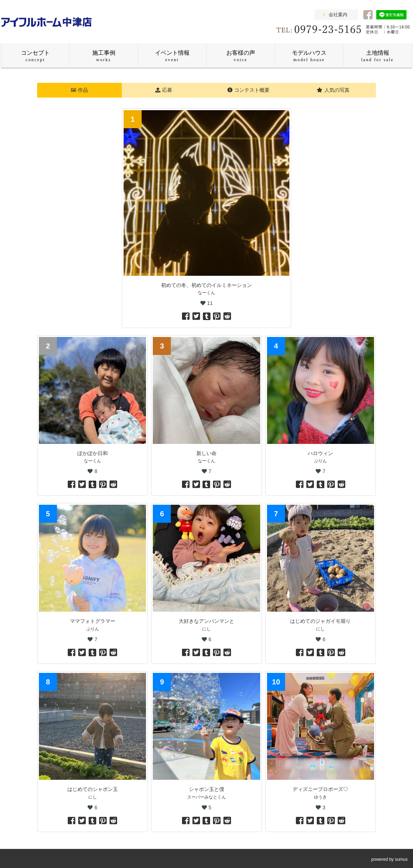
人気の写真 (333, 90)
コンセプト (35, 56)
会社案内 (338, 15)
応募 (164, 90)
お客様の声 (241, 56)
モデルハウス (309, 56)
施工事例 (104, 56)
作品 (79, 90)
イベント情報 (172, 56)
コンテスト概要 (248, 90)
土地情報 (378, 56)
